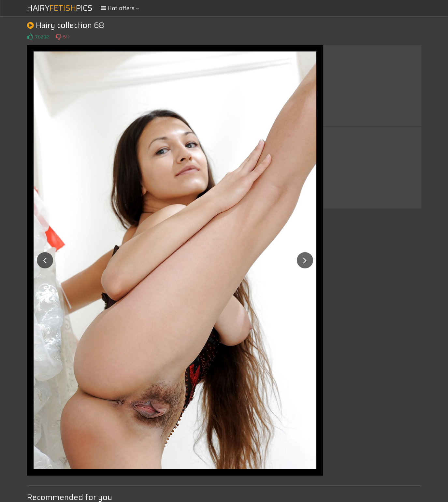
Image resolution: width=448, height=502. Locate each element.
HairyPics (60, 8)
